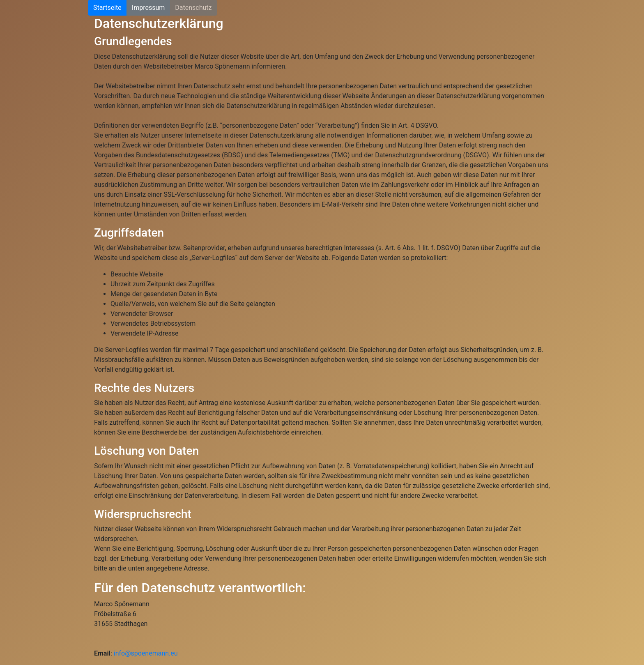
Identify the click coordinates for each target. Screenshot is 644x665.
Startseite (107, 8)
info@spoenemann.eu (146, 653)
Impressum (148, 8)
